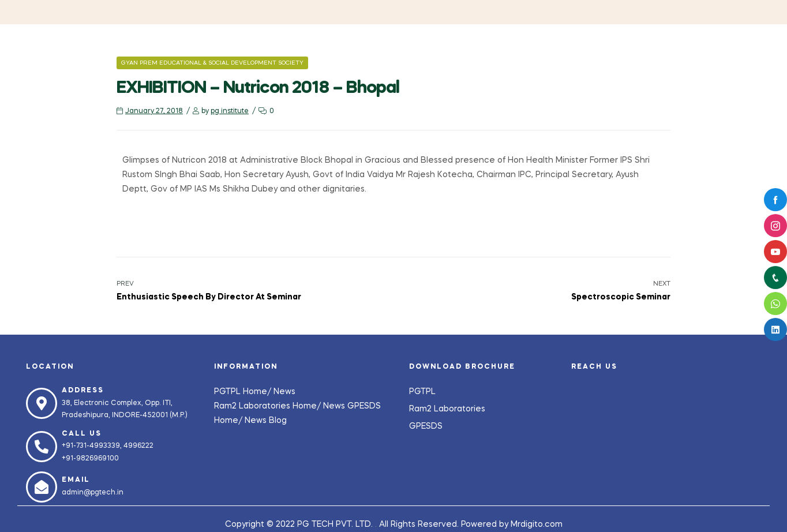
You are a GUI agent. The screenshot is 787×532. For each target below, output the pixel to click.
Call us (82, 434)
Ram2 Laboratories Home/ (269, 406)
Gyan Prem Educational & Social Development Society (212, 63)
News (284, 392)
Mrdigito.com (537, 524)
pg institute (230, 111)
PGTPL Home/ (244, 392)
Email (76, 480)
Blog (278, 421)
